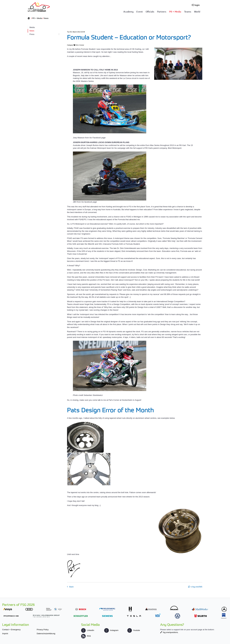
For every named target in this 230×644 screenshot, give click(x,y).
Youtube (134, 630)
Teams (188, 11)
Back (71, 587)
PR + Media (175, 11)
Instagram (111, 630)
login (197, 5)
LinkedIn (88, 630)
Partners (162, 11)
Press (44, 34)
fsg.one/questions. (171, 632)
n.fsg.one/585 (196, 587)
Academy (128, 11)
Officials (150, 11)
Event (140, 11)
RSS (86, 636)
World (197, 11)
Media (32, 27)
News (46, 18)
